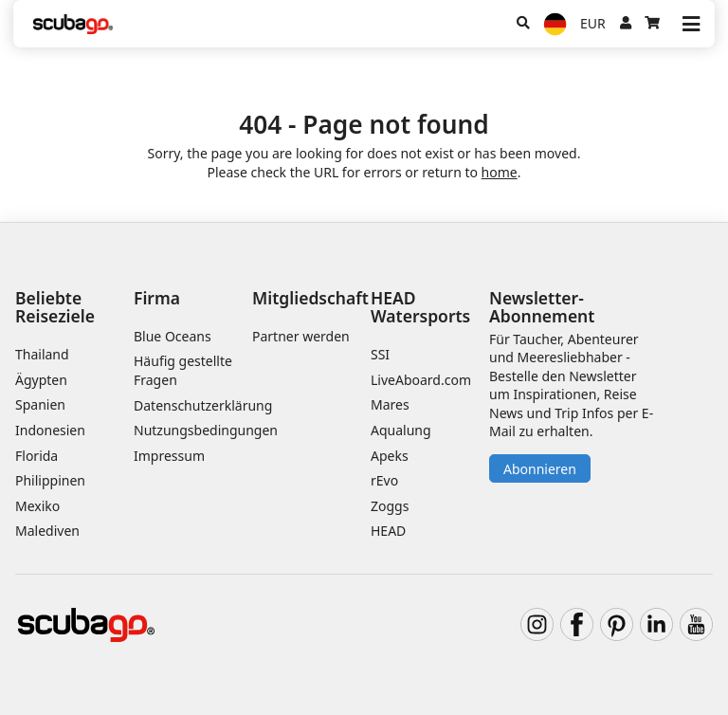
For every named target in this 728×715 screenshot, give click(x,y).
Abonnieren (540, 469)
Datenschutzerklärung (203, 405)
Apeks (390, 456)
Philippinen (50, 480)
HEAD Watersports (420, 307)
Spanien (40, 404)
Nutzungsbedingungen (206, 430)
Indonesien (50, 430)
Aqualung (401, 430)
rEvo (384, 480)
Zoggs (390, 506)
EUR (593, 23)
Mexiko (37, 506)
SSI (380, 354)
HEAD (388, 531)
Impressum (169, 456)
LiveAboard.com (421, 380)
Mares (390, 404)
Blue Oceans (173, 336)
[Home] (73, 24)
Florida (36, 456)
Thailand (42, 354)
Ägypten (41, 380)
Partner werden (301, 336)
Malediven (47, 531)
